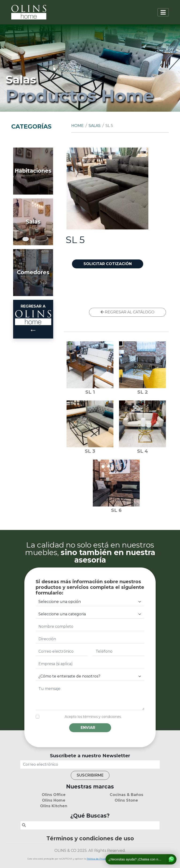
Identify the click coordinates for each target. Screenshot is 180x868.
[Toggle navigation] (163, 12)
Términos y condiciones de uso (90, 838)
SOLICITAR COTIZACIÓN (108, 264)
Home (77, 126)
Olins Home (54, 800)
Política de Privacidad (99, 859)
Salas (95, 126)
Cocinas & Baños (126, 795)
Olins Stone (126, 800)
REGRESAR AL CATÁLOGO (127, 312)
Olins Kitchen (54, 806)
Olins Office (54, 795)
